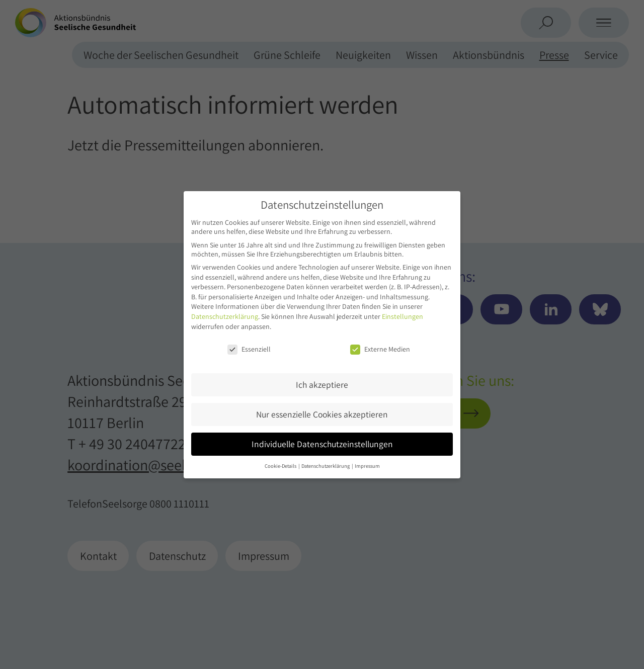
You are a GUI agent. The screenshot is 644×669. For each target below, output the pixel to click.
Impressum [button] (367, 466)
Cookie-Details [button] (281, 466)
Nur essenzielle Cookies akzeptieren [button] (322, 414)
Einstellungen (403, 316)
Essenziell (249, 349)
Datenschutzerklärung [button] (326, 466)
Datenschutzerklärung (225, 316)
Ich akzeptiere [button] (322, 385)
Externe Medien (380, 349)
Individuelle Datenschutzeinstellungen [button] (322, 444)
